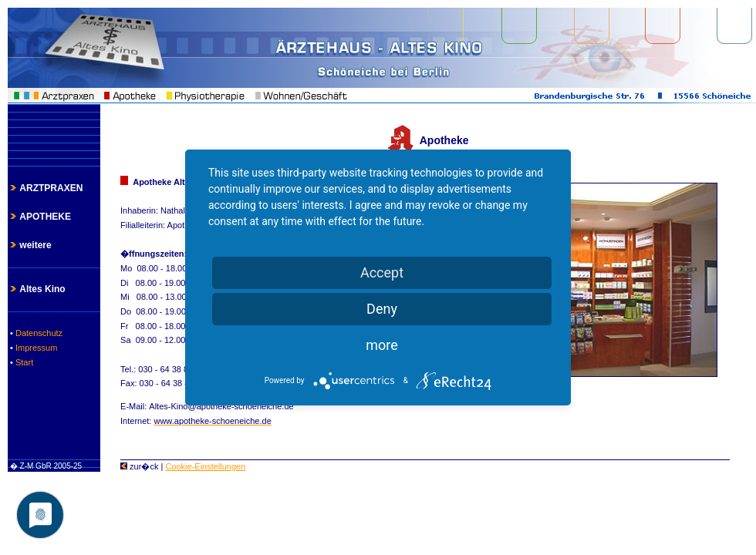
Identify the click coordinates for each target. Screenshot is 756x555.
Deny (382, 309)
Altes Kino (37, 289)
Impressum (35, 348)
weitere (30, 245)
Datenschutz (38, 333)
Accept (382, 272)
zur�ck (139, 466)
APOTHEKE (39, 217)
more (382, 345)
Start (23, 362)
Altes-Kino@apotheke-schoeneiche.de (221, 406)
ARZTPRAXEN (45, 188)
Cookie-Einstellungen (205, 466)
